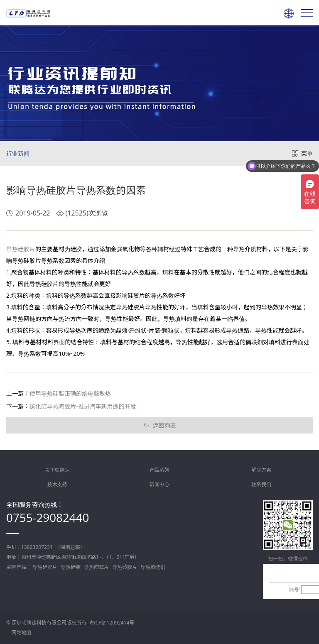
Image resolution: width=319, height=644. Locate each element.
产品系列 (159, 470)
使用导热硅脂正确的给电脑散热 (70, 393)
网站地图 (21, 633)
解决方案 (261, 470)
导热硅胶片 (21, 249)
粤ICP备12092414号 (112, 623)
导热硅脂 (71, 567)
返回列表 (159, 425)
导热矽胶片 (125, 567)
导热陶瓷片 (96, 567)
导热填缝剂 (153, 567)
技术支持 (57, 484)
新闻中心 (159, 484)
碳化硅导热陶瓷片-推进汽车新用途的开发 (83, 406)
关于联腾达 (57, 470)
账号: (295, 589)
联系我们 (261, 484)
